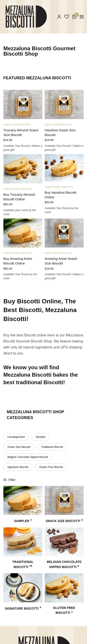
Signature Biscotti (18, 467)
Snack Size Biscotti (17, 125)
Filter (9, 480)
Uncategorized (16, 437)
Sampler (41, 437)
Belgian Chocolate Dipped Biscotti (28, 457)
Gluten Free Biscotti (51, 467)
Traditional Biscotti (17, 189)
